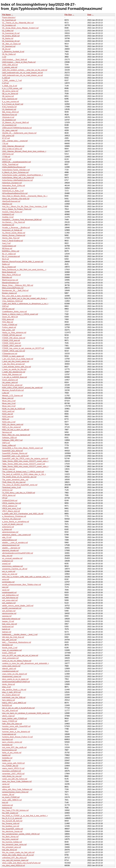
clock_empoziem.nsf (10, 658)
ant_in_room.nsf (9, 571)
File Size (68, 15)
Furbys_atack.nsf (9, 327)
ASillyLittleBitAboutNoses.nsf (14, 167)
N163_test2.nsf (8, 411)
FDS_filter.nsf (8, 322)
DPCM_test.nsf (8, 309)
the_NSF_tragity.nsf (10, 813)
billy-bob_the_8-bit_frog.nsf (13, 637)
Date (89, 15)
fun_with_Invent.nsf (10, 711)
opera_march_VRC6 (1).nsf (13, 768)
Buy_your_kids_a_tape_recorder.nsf (17, 296)
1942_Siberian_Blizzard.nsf (13, 146)
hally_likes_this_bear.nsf (12, 724)
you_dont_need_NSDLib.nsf (13, 865)
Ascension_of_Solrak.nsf (12, 230)
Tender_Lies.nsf (9, 469)
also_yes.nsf (7, 556)
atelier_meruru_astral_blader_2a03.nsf (18, 606)
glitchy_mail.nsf (8, 716)
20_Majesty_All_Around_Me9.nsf (15, 122)
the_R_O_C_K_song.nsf (12, 818)
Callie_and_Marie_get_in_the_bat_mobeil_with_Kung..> (25, 298)
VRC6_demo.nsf (9, 495)
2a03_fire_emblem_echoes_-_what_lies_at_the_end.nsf (25, 70)
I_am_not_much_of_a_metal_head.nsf (18, 359)
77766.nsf (6, 157)
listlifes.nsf (6, 760)
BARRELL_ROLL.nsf (11, 251)
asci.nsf (5, 587)
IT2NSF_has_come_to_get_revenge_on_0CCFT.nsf (23, 348)
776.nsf (5, 144)
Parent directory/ (9, 17)
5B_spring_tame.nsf (10, 91)
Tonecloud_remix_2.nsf (11, 487)
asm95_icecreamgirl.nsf (12, 608)
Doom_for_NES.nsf (10, 317)
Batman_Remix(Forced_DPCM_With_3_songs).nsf (23, 262)
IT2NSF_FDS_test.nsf (11, 340)
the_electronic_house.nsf (12, 831)
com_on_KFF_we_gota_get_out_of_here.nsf (20, 655)
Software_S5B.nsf (9, 438)
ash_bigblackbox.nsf (10, 595)
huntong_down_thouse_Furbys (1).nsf (17, 737)
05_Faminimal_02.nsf (11, 41)
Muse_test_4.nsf (9, 406)
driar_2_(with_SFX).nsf (11, 692)
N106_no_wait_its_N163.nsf (13, 409)
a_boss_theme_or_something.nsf (16, 522)
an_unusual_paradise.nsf (12, 558)
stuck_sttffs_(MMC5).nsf (12, 800)
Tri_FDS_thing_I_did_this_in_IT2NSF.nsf (19, 493)
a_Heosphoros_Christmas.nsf (14, 516)
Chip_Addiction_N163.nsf (12, 301)
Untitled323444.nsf (10, 501)
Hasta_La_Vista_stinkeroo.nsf (14, 332)
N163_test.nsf (8, 417)
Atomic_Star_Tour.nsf (11, 238)
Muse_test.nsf (8, 398)
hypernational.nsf (9, 734)
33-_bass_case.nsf (10, 130)
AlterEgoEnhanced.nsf (11, 201)
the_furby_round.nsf (10, 839)
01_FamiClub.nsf (9, 20)
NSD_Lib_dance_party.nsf (13, 424)
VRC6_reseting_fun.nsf (11, 503)
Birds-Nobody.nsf (9, 272)
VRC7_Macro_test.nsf (11, 511)
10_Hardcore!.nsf (9, 109)
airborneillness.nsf (9, 540)
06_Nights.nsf (8, 38)
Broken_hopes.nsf (9, 293)
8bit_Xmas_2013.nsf (10, 112)
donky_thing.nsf (8, 684)
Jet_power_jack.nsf (10, 382)
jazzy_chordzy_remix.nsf (12, 742)
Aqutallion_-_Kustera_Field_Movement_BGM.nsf (22, 220)
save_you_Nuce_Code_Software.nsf (17, 781)
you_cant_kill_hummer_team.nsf (15, 860)
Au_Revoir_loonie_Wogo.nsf (14, 233)
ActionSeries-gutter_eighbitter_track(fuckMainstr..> (22, 175)
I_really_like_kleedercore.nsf (14, 372)
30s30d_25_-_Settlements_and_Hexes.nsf (19, 133)
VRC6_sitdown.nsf (10, 506)
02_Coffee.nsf (8, 31)
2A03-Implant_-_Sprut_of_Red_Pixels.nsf (19, 62)
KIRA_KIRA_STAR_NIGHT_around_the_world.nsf (22, 388)
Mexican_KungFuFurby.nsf (13, 390)
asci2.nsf (6, 590)
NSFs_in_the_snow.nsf (11, 427)
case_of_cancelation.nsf (12, 650)
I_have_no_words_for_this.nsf (14, 369)
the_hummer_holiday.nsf (12, 842)
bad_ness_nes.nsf (10, 624)
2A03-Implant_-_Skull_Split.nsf (15, 60)
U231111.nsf (7, 490)
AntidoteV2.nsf (8, 214)
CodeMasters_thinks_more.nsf (14, 312)
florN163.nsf (7, 705)
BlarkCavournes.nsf (10, 280)
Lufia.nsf (6, 393)
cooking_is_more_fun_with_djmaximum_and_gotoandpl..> (26, 663)
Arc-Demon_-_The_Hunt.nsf (13, 222)
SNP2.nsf (6, 443)
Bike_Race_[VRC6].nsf (11, 275)
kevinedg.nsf (7, 745)
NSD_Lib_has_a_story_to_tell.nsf (16, 430)
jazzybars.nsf (7, 739)
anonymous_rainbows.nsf (12, 566)
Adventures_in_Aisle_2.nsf (13, 191)
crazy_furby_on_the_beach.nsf (15, 674)
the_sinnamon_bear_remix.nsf (14, 845)
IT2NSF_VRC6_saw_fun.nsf (14, 351)
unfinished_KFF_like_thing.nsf (14, 858)
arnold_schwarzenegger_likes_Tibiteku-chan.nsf (22, 585)
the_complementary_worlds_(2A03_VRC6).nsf (21, 834)
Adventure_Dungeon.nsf (12, 183)
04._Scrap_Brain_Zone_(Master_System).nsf (20, 28)
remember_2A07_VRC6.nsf (13, 774)
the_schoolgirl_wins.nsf (11, 847)
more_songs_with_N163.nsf (13, 763)
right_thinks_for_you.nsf (12, 776)
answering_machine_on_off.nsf (15, 569)
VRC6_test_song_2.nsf (11, 508)
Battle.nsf (6, 264)
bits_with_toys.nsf (9, 640)
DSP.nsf (5, 306)
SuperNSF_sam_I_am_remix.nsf (15, 456)
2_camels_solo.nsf (10, 67)
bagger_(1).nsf (8, 621)
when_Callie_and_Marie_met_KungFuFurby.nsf (21, 863)
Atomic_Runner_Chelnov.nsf (14, 235)
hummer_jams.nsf (9, 729)
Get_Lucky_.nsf (8, 330)
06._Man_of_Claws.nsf (11, 44)
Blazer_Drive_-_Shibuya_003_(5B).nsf (18, 285)
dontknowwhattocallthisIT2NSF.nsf (16, 682)
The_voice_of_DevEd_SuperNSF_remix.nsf (20, 485)
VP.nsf (5, 498)
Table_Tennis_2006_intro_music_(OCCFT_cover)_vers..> (25, 461)
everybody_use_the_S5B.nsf (14, 697)
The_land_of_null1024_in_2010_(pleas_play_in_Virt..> (24, 474)
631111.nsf (7, 159)
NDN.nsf (6, 419)
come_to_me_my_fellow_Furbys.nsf (17, 661)
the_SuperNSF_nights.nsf (13, 829)
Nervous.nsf (7, 432)
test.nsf (5, 802)
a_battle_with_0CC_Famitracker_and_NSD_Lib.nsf (23, 514)
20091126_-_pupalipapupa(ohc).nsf (16, 162)
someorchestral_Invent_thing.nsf (15, 792)
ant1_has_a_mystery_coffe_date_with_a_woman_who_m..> (26, 577)
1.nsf (4, 57)
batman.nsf (7, 632)
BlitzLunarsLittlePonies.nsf (13, 288)
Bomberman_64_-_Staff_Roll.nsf (15, 290)
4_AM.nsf (6, 78)
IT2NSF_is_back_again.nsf (13, 356)
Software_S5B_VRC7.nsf (12, 440)
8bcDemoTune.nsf (10, 115)
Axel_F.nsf (6, 243)
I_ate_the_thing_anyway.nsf (13, 364)
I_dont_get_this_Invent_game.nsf (16, 361)
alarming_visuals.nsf (10, 550)
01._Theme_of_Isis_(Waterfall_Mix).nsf (18, 23)
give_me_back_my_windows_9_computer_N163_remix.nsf (26, 713)
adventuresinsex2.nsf (11, 545)
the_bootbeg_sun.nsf (11, 826)
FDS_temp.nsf (8, 319)
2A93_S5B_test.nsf (10, 65)
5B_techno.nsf (8, 96)
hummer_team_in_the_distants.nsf (16, 732)
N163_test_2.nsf (9, 422)
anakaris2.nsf (8, 561)
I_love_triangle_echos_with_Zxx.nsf (16, 367)
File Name (6, 15)
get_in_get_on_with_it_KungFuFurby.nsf (18, 708)
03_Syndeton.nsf (9, 25)
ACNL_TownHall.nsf (10, 164)
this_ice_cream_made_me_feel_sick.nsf (18, 852)
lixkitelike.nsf (7, 758)
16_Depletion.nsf (9, 120)
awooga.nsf (7, 616)
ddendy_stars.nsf (9, 669)
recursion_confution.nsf (11, 771)
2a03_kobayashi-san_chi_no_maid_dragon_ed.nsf (22, 73)
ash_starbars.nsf (9, 603)
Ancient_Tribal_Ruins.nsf (12, 212)
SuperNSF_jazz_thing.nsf (12, 451)
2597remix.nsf (8, 154)
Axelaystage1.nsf (9, 246)
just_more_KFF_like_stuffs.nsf (14, 747)
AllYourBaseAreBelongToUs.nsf (15, 193)
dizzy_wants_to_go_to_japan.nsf (15, 679)
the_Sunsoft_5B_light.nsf (12, 821)
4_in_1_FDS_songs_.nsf (12, 88)
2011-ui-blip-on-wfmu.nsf (12, 149)
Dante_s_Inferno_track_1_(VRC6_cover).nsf (20, 314)
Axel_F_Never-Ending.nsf (12, 241)
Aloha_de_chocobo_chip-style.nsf (16, 199)
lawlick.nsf (6, 755)
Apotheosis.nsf (8, 225)
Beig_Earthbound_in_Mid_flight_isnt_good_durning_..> (24, 270)
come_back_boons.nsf (11, 666)
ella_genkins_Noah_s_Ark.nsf (14, 690)
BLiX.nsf (6, 259)
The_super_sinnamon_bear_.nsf (15, 480)
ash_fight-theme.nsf (10, 598)
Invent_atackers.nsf (10, 380)
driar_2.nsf (6, 687)
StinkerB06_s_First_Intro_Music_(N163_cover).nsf (22, 448)
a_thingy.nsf (7, 529)
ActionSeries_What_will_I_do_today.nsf (18, 178)
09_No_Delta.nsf (9, 54)
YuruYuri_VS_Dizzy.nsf (11, 519)
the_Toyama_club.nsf (11, 823)
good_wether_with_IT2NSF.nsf (14, 718)
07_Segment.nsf (9, 46)
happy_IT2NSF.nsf (10, 721)
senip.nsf (6, 784)
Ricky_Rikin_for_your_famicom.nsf (16, 435)
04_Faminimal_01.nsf (11, 33)
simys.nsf (6, 787)
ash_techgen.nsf (9, 611)
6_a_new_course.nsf (11, 102)
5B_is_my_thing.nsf (10, 94)
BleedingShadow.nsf (10, 283)
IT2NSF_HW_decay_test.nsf (14, 338)
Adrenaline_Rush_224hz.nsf (14, 186)
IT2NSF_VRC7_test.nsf (12, 346)
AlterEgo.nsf (7, 204)
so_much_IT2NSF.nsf (11, 797)
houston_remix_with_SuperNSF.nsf (16, 726)
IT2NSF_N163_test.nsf (11, 343)
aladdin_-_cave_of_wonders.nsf (15, 543)
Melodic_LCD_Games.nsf (12, 396)
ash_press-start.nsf (10, 600)
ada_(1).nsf (7, 537)
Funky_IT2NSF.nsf (10, 325)
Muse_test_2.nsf (9, 401)
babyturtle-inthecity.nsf (11, 619)
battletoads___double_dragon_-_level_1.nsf (20, 634)
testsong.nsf (7, 808)
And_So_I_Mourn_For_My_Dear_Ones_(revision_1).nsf (25, 206)
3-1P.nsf (5, 83)
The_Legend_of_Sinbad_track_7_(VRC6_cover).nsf (23, 472)
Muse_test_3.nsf (9, 403)
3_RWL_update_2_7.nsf (12, 80)
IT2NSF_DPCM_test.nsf (12, 335)
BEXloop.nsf (7, 248)
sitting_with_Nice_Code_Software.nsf (17, 789)
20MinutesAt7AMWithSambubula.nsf (17, 128)
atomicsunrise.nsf (9, 613)
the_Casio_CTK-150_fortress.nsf (15, 810)
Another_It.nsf (8, 217)
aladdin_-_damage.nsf (11, 548)
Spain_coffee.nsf (9, 445)
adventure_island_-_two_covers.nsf (16, 535)
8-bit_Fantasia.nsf (9, 107)
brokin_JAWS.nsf (9, 653)
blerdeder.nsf (7, 645)
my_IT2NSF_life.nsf (10, 766)
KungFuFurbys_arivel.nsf (12, 385)
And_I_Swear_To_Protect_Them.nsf (17, 209)
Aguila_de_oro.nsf (9, 188)
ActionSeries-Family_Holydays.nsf (16, 170)
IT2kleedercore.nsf (10, 354)
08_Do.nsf (6, 49)
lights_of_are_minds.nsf (12, 753)
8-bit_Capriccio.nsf (10, 99)
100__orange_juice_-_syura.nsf (15, 141)
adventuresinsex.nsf (10, 532)
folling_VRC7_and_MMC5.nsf (14, 703)
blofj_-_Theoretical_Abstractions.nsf (17, 642)
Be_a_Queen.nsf (9, 267)
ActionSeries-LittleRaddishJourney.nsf (17, 180)
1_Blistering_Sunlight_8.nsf (13, 52)
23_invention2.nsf (9, 125)
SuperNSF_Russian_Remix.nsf (15, 453)
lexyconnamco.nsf (9, 750)
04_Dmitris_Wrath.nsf (11, 36)
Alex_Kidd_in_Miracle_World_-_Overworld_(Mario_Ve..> (25, 196)
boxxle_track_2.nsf (10, 648)
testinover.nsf (7, 805)
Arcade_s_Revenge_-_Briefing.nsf (16, 228)
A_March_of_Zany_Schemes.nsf (15, 172)
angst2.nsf (6, 564)
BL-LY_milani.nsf (9, 254)
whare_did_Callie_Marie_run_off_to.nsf (18, 855)
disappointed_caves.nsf (12, 676)
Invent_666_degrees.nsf (12, 374)
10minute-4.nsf (8, 117)
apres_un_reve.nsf (10, 574)
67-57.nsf (6, 138)
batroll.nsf (6, 629)
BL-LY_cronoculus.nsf (11, 256)
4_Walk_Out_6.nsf (10, 86)
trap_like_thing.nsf (10, 850)
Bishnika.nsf (7, 277)
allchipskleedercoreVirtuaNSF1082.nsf (18, 553)
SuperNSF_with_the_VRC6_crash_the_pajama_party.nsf (25, 459)
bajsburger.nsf (8, 627)
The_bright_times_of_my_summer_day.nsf (19, 477)
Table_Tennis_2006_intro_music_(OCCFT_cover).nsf (24, 464)
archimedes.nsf (8, 582)
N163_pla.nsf (7, 414)
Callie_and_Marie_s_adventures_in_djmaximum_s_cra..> (25, 304)
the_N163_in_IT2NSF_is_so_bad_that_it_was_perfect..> (25, 816)
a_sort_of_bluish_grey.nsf (12, 524)
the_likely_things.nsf (10, 837)
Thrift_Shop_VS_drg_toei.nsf (14, 482)
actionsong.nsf (8, 527)
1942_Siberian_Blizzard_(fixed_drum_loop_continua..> (24, 151)
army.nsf (6, 579)
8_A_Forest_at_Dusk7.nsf (13, 104)
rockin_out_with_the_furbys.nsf (15, 779)
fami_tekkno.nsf (8, 700)
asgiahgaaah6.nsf (9, 592)
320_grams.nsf (8, 136)
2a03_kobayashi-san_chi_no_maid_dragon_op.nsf (22, 75)
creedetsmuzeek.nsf (10, 671)
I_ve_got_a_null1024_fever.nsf (14, 377)
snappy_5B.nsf (8, 795)
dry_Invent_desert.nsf (11, 695)
